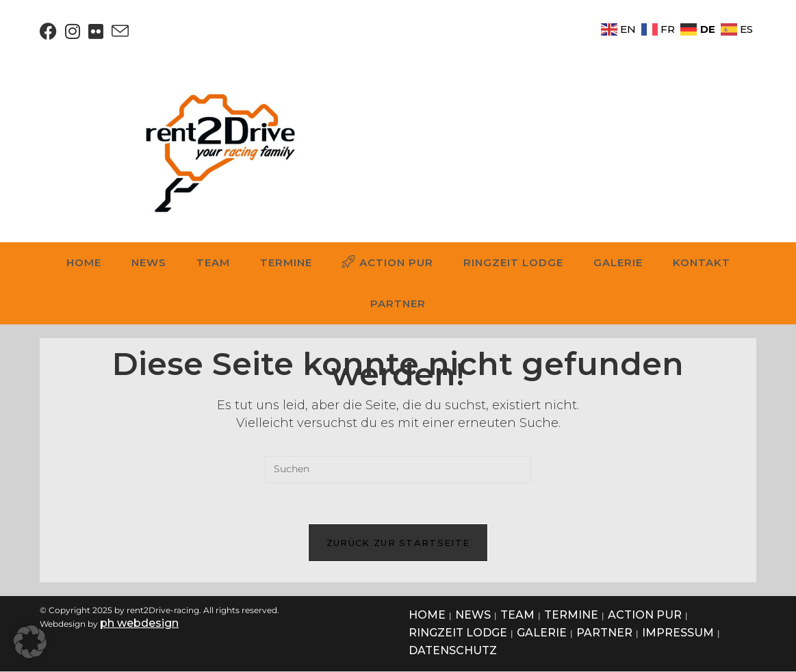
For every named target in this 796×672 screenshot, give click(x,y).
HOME (427, 616)
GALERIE (542, 633)
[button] (30, 642)
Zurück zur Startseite (398, 543)
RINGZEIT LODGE (458, 633)
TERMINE (571, 616)
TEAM (517, 616)
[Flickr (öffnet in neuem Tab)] (96, 31)
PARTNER (604, 633)
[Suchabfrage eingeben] (398, 469)
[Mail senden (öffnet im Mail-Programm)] (120, 32)
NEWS (473, 616)
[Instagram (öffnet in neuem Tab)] (73, 31)
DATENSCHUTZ (453, 651)
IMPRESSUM (678, 633)
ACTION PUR (645, 616)
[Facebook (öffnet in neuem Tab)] (50, 31)
